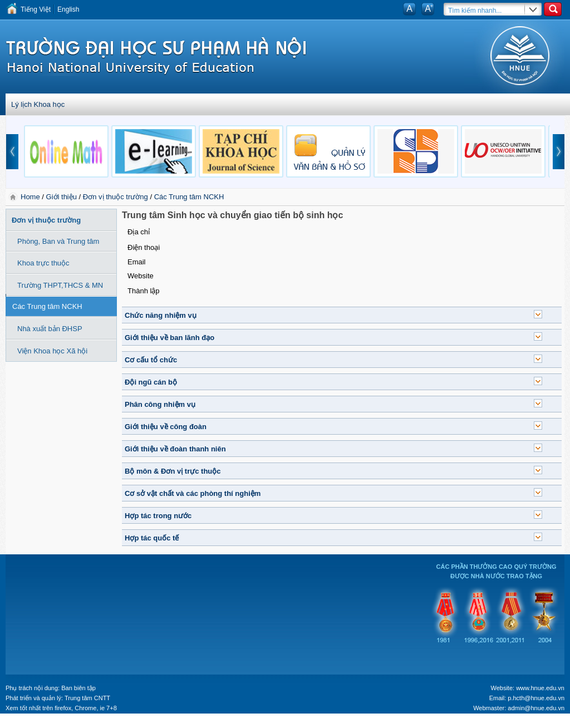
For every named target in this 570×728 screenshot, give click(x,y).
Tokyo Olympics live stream (40, 724)
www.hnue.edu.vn (540, 688)
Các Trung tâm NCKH (189, 197)
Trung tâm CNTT (87, 698)
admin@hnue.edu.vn (536, 708)
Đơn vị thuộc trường (116, 197)
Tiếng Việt (36, 9)
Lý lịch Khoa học (38, 104)
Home (31, 197)
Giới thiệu (62, 197)
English (68, 9)
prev (12, 152)
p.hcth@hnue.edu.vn (536, 698)
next (559, 152)
